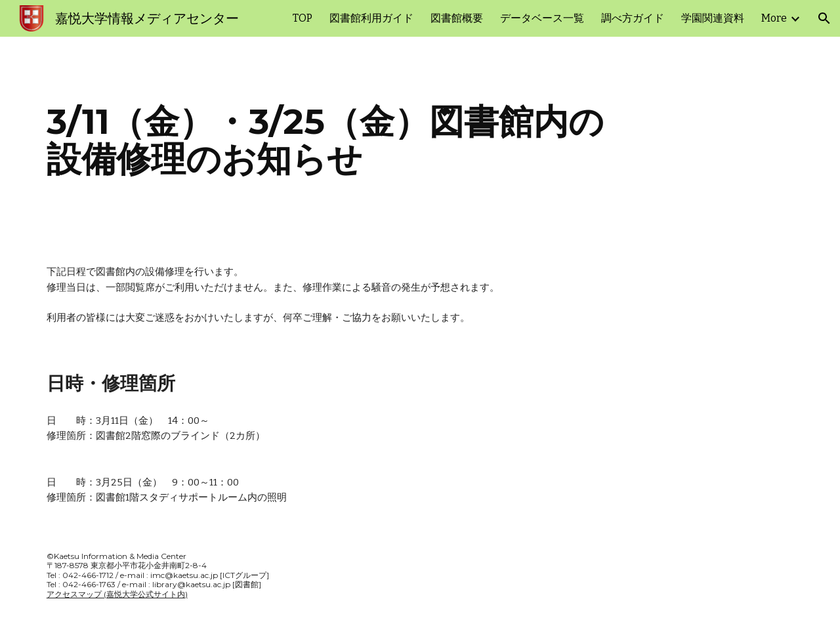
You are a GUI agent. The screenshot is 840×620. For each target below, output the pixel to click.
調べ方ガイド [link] (633, 18)
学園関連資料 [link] (713, 18)
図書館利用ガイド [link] (371, 18)
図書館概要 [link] (457, 18)
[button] (824, 18)
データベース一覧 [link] (542, 18)
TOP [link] (303, 18)
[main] (420, 140)
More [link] (774, 18)
